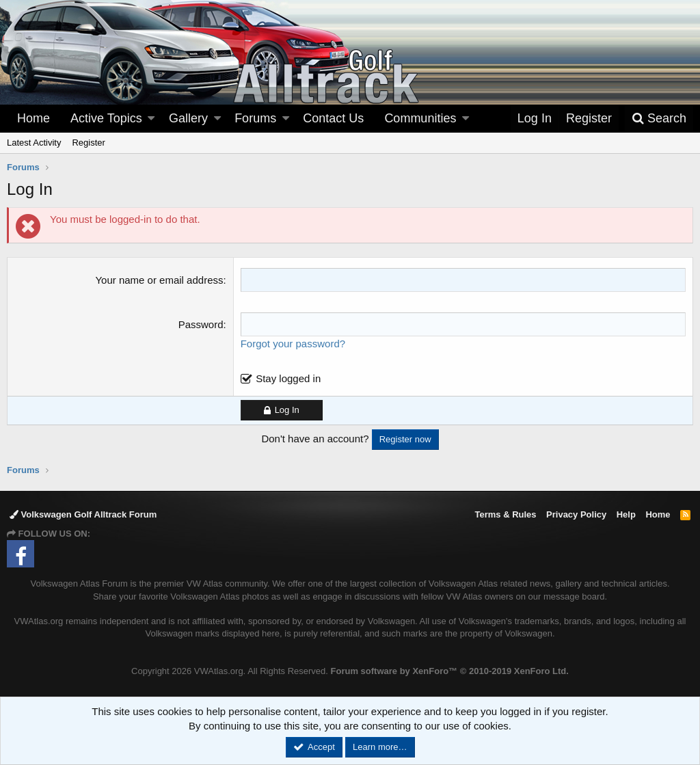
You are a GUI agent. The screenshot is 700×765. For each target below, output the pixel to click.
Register (88, 143)
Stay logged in (288, 378)
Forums (255, 118)
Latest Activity (34, 143)
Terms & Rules (505, 514)
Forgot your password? (293, 344)
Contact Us (333, 118)
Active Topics (106, 118)
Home (33, 118)
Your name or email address (159, 280)
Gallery (188, 118)
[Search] (659, 119)
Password (201, 324)
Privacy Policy (576, 514)
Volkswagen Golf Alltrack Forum (83, 514)
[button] (151, 119)
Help (626, 514)
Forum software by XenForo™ (450, 671)
